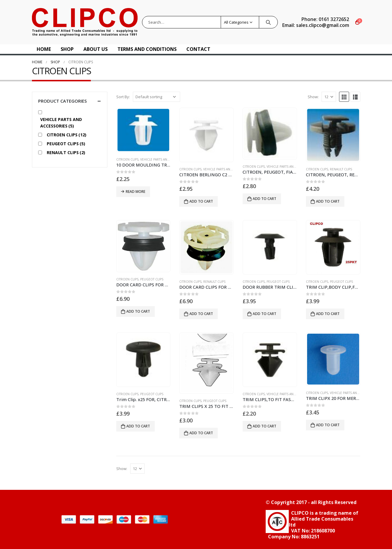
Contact (198, 49)
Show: (313, 97)
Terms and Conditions (147, 49)
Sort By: (123, 97)
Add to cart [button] (201, 201)
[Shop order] (157, 97)
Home (44, 49)
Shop (67, 49)
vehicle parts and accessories (166, 159)
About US (96, 49)
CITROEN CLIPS (127, 159)
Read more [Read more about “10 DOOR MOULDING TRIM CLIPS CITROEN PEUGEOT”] (135, 192)
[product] (143, 130)
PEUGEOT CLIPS (152, 279)
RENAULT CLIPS (341, 169)
